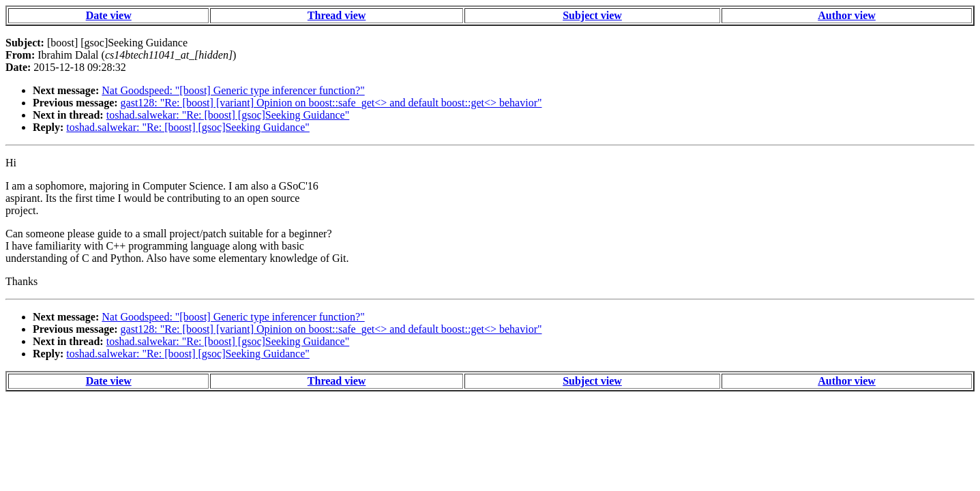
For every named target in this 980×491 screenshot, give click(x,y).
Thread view (337, 15)
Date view (109, 15)
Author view (847, 15)
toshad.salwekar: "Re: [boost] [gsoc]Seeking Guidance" (228, 115)
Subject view (592, 15)
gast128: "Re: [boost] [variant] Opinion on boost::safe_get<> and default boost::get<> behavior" (331, 103)
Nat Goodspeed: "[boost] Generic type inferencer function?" (233, 90)
